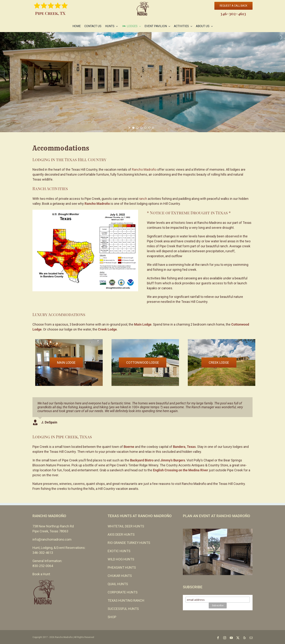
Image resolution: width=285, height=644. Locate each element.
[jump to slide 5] (149, 128)
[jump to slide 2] (137, 128)
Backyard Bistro (142, 460)
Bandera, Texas (184, 447)
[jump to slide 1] (133, 128)
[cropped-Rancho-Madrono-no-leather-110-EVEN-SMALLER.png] (143, 3)
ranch (143, 199)
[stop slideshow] (153, 128)
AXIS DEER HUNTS (121, 534)
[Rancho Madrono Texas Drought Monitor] (85, 211)
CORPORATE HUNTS (123, 592)
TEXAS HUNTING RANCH (126, 600)
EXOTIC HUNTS (119, 551)
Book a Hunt (41, 574)
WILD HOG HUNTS (121, 559)
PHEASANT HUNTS (122, 567)
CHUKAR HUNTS (120, 576)
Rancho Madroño (144, 169)
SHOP (112, 617)
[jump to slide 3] (141, 128)
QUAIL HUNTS (118, 584)
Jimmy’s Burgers (173, 460)
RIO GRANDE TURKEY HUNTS (129, 543)
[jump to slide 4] (145, 128)
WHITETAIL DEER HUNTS (126, 526)
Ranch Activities (50, 188)
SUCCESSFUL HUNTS (123, 609)
